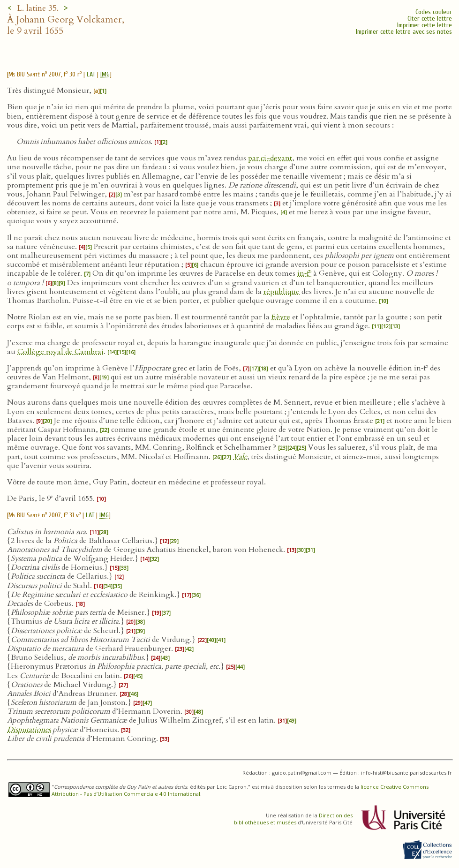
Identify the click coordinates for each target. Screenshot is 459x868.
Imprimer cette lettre (425, 25)
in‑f (304, 273)
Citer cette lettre (430, 19)
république (282, 292)
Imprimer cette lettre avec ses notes (404, 32)
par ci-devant (270, 158)
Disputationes (29, 730)
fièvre (281, 317)
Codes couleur (434, 12)
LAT (91, 74)
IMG (105, 74)
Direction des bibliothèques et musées (293, 819)
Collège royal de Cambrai (60, 352)
